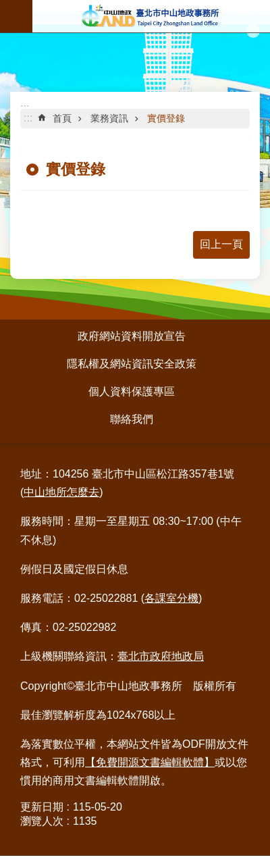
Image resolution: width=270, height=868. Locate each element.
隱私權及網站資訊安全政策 (132, 364)
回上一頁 (221, 244)
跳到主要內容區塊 (7, 7)
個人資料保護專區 (132, 391)
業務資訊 (109, 118)
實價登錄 (166, 118)
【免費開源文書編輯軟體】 (150, 762)
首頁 (62, 118)
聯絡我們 (132, 419)
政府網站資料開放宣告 (132, 336)
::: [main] (28, 118)
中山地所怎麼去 (61, 492)
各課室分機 (171, 598)
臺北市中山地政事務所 (151, 16)
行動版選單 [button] (16, 16)
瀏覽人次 (42, 821)
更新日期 (42, 807)
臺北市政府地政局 (161, 656)
